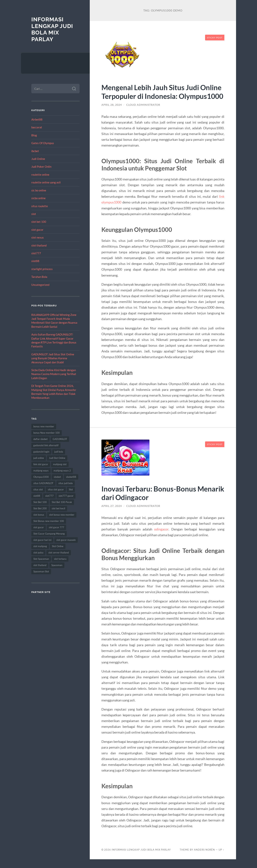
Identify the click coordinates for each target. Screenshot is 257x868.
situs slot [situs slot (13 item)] (38, 489)
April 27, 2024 (112, 515)
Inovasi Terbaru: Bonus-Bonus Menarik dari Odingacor (149, 502)
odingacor (161, 538)
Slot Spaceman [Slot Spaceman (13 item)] (41, 559)
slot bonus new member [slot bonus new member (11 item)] (62, 515)
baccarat (37, 127)
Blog (34, 135)
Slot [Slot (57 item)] (71, 489)
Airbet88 (37, 119)
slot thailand (39, 245)
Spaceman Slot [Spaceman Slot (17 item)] (41, 571)
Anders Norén (204, 858)
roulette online (40, 175)
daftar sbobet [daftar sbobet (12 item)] (41, 439)
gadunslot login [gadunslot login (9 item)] (41, 452)
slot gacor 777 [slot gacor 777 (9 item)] (56, 527)
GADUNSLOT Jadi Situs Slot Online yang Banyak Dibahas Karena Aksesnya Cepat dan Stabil (53, 358)
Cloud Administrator (143, 114)
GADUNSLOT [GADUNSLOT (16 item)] (60, 439)
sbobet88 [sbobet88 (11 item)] (71, 477)
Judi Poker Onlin (41, 167)
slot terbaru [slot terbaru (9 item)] (60, 559)
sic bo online (39, 190)
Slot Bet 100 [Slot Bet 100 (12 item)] (40, 502)
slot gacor (37, 230)
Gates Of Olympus (43, 143)
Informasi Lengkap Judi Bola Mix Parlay (52, 29)
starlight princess (42, 269)
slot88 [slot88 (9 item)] (37, 496)
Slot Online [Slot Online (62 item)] (58, 546)
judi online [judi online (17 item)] (39, 458)
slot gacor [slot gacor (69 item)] (39, 527)
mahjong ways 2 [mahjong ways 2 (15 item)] (62, 471)
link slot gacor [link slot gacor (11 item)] (41, 464)
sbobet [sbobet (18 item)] (57, 477)
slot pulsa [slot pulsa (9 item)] (38, 553)
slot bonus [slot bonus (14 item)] (39, 515)
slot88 (35, 261)
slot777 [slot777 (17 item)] (49, 496)
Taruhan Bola (39, 277)
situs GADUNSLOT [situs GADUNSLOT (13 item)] (43, 483)
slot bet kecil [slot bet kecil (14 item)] (58, 508)
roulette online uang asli (46, 182)
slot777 (36, 253)
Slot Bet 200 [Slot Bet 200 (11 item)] (40, 508)
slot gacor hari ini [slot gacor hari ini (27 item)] (42, 540)
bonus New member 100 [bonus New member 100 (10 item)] (47, 433)
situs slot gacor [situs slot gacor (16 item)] (56, 489)
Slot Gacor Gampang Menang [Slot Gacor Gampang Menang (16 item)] (49, 534)
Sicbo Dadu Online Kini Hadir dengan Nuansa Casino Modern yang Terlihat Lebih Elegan (54, 374)
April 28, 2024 (112, 114)
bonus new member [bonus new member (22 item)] (44, 426)
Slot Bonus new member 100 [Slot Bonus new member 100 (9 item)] (49, 521)
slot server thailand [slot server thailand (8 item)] (59, 553)
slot (34, 214)
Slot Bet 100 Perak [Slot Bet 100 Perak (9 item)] (62, 502)
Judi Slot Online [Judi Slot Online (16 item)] (57, 458)
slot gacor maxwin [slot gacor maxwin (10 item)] (66, 540)
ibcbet (35, 151)
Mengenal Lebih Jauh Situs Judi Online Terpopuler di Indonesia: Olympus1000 (152, 96)
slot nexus (38, 237)
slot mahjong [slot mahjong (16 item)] (40, 546)
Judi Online (38, 159)
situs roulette (40, 206)
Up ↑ (221, 858)
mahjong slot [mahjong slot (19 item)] (60, 464)
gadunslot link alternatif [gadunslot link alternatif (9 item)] (46, 445)
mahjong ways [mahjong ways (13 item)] (41, 471)
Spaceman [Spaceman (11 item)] (57, 565)
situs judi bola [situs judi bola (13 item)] (66, 483)
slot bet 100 (39, 222)
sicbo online (38, 198)
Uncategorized (40, 285)
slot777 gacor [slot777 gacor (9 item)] (66, 496)
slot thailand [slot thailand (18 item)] (40, 565)
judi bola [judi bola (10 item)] (59, 452)
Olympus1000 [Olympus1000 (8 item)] (41, 477)
